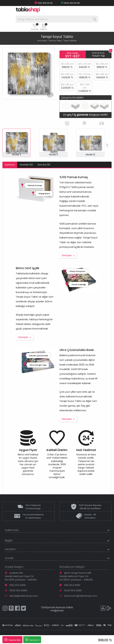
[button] (107, 145)
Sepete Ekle (12, 639)
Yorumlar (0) (26, 165)
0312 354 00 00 (44, 3)
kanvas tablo (64, 607)
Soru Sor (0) (44, 165)
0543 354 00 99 (70, 3)
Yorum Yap (98, 56)
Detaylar (67, 255)
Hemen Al (32, 639)
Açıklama (10, 165)
